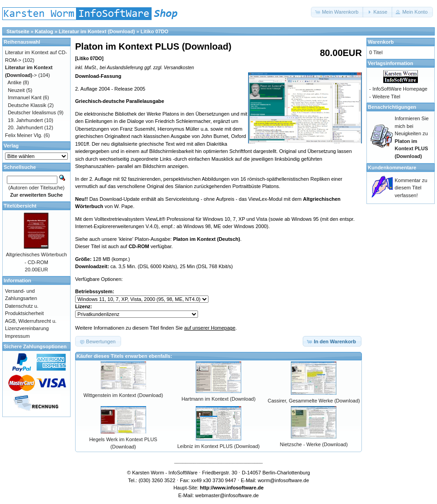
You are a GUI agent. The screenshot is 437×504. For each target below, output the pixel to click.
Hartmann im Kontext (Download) (219, 399)
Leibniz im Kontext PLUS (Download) (219, 446)
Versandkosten (179, 68)
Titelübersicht (20, 206)
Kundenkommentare (392, 168)
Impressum (17, 336)
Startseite (18, 31)
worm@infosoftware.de (283, 480)
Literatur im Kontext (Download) (97, 31)
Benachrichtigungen (392, 107)
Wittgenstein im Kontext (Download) (123, 395)
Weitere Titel (386, 97)
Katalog (44, 31)
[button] (337, 12)
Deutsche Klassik (27, 105)
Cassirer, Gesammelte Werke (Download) (314, 401)
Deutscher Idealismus (32, 112)
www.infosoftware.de (239, 488)
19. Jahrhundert (25, 120)
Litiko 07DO (155, 31)
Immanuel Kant (25, 97)
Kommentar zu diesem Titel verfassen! (411, 188)
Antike (15, 82)
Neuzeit (16, 90)
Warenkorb (381, 42)
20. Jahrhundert (25, 127)
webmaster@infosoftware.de (227, 495)
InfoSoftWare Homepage (400, 89)
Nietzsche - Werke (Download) (314, 444)
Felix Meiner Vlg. (24, 135)
